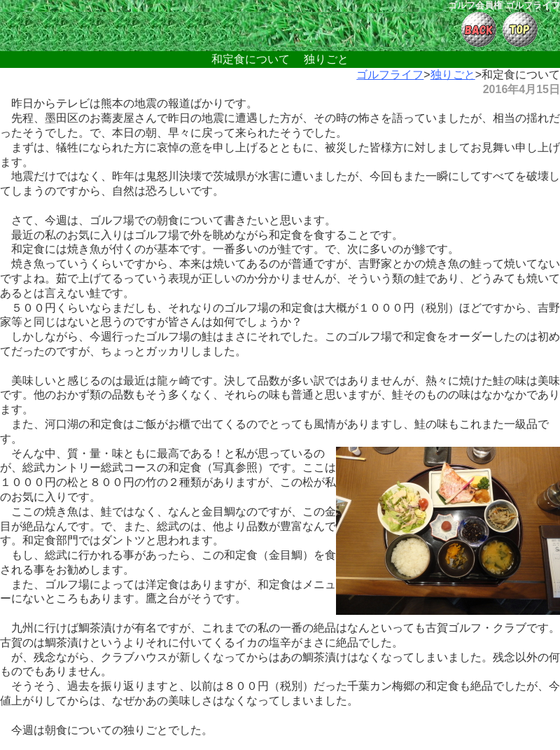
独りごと (453, 75)
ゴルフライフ (390, 75)
